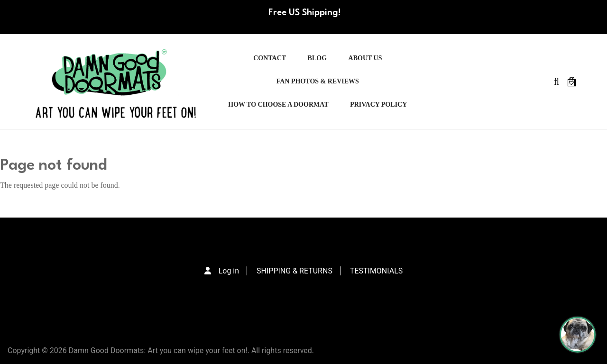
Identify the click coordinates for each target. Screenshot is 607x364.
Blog (317, 58)
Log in (229, 271)
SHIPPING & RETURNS (294, 271)
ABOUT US (365, 58)
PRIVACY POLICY (378, 105)
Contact (270, 58)
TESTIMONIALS (376, 271)
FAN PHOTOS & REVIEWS (318, 81)
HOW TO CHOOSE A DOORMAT (278, 105)
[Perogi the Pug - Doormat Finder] (578, 335)
